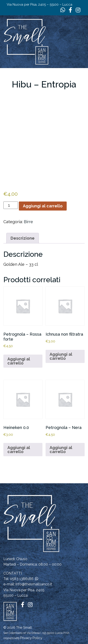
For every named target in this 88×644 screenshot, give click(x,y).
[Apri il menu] (78, 42)
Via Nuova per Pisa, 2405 (24, 590)
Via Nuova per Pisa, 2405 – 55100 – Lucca (40, 5)
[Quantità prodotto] (11, 205)
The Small (24, 628)
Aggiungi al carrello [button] (19, 361)
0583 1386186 (22, 579)
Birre (28, 222)
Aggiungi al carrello (43, 206)
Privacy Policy (31, 638)
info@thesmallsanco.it (34, 584)
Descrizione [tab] (23, 238)
